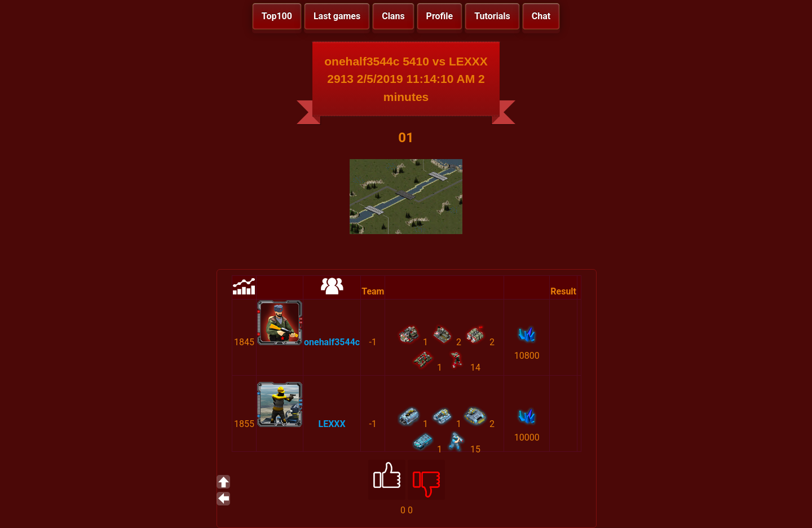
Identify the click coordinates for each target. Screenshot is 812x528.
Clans (393, 16)
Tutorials (492, 16)
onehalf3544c (332, 342)
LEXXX (332, 424)
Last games (337, 16)
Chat (541, 16)
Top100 (277, 16)
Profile (440, 16)
